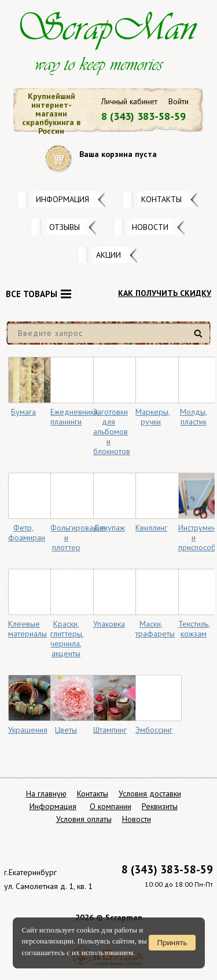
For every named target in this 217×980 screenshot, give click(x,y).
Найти (200, 338)
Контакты (161, 199)
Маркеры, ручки (153, 417)
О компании (111, 806)
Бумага (23, 412)
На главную (46, 793)
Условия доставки (150, 793)
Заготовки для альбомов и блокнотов (112, 432)
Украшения (28, 730)
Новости (150, 227)
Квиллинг (151, 528)
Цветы (66, 730)
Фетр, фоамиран (27, 533)
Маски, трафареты (155, 629)
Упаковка (109, 624)
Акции (108, 255)
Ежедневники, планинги (75, 417)
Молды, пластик (194, 417)
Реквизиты (160, 806)
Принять (172, 943)
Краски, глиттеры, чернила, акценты (67, 639)
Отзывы (65, 227)
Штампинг (110, 730)
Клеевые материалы (27, 629)
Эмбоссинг (154, 730)
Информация (62, 199)
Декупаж (109, 528)
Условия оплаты (84, 819)
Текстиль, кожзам (194, 629)
